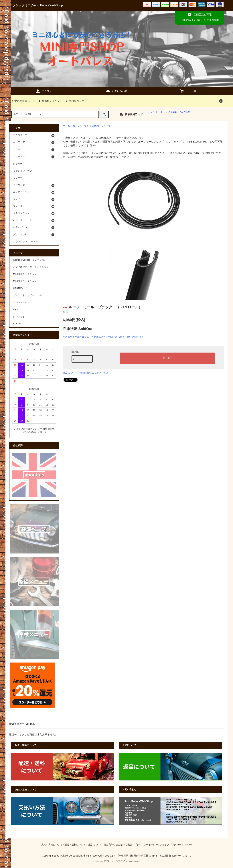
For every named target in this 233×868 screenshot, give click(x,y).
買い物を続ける (135, 337)
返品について (70, 373)
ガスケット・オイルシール (27, 295)
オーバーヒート (155, 112)
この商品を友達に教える (76, 337)
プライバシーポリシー (146, 845)
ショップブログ (168, 845)
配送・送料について (75, 845)
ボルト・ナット (21, 302)
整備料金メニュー (50, 101)
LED (15, 310)
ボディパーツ (80, 126)
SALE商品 (185, 112)
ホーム (66, 126)
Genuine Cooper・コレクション (30, 260)
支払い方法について (52, 845)
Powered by (116, 862)
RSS (181, 845)
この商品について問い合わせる (108, 337)
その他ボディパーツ (100, 126)
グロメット (19, 317)
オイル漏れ (171, 112)
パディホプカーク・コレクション (31, 267)
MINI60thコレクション (25, 274)
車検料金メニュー (77, 101)
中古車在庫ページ (22, 101)
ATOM (188, 845)
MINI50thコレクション (25, 281)
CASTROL (18, 288)
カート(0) (188, 91)
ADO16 (17, 324)
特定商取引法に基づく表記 (94, 373)
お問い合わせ (116, 91)
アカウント (45, 91)
